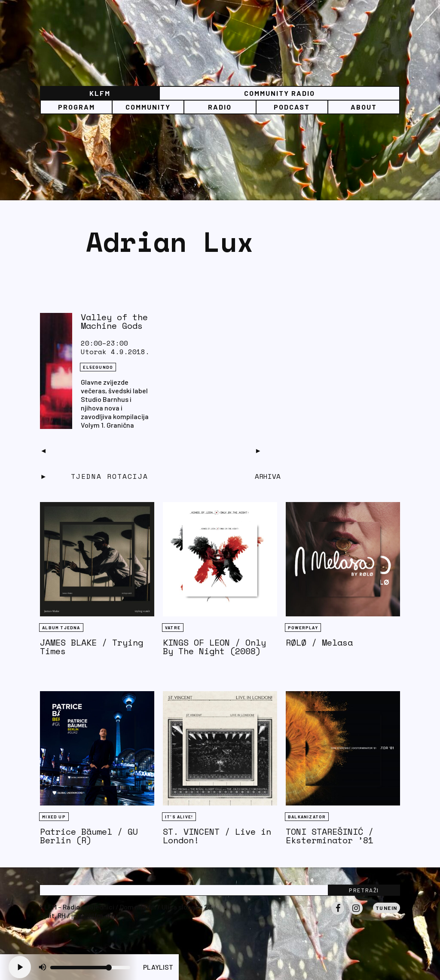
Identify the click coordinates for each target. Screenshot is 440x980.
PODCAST (292, 107)
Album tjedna (61, 628)
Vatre (173, 628)
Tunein (387, 908)
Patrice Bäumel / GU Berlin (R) (89, 836)
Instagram (356, 914)
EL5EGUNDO (98, 367)
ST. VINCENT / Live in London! (217, 836)
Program (76, 107)
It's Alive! (179, 817)
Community (148, 107)
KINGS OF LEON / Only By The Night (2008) (214, 647)
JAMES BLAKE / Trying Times (92, 647)
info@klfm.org (93, 915)
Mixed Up (54, 817)
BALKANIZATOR (307, 817)
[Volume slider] (90, 968)
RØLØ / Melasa (319, 642)
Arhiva (268, 476)
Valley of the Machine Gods (114, 321)
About (364, 107)
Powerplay (303, 628)
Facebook (338, 914)
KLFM (100, 93)
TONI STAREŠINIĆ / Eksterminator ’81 (330, 836)
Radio (220, 107)
